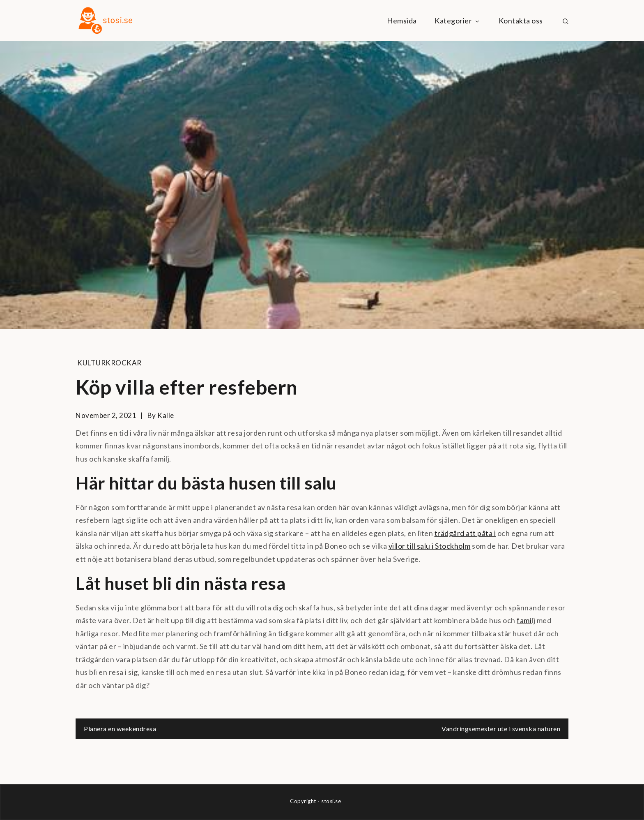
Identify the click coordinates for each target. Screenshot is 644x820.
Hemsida (402, 21)
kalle (166, 415)
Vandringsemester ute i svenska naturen (501, 729)
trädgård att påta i (465, 533)
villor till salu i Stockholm (430, 546)
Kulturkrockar (109, 363)
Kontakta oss (521, 21)
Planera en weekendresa (120, 729)
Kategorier (458, 21)
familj (526, 620)
